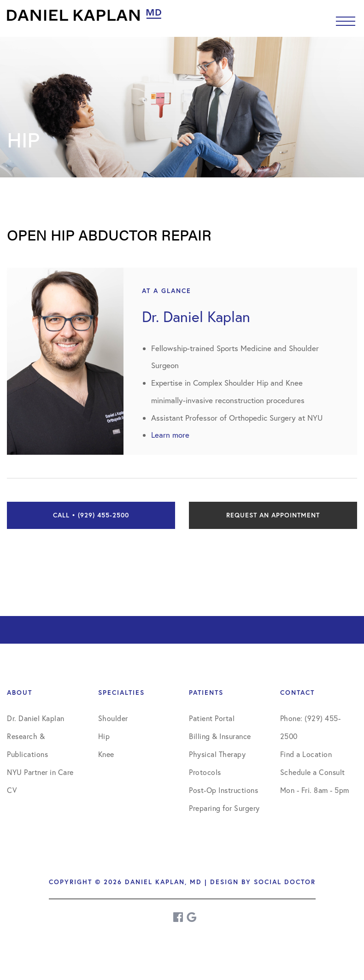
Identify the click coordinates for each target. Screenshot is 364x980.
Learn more (170, 435)
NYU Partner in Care (40, 772)
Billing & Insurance (220, 736)
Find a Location (306, 754)
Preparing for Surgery (224, 808)
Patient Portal (212, 718)
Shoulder (113, 718)
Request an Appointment (273, 515)
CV (12, 790)
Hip (104, 736)
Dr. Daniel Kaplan (36, 718)
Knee (106, 754)
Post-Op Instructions (223, 790)
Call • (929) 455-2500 (91, 515)
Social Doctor (285, 882)
